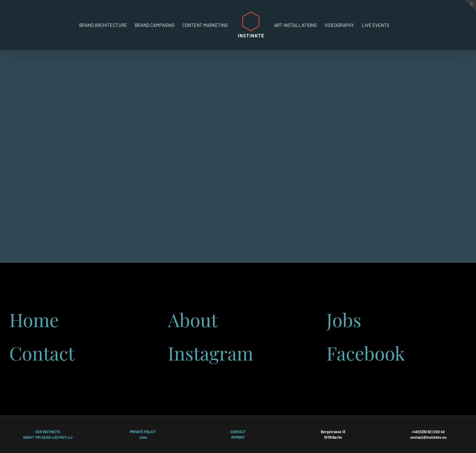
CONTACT (238, 432)
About (193, 319)
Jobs (344, 319)
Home (34, 319)
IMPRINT (238, 437)
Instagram (210, 353)
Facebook (366, 353)
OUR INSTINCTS (48, 432)
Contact (42, 353)
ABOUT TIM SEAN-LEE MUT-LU (48, 437)
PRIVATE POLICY (143, 432)
